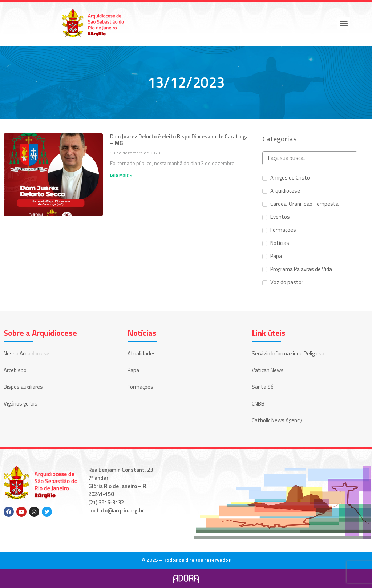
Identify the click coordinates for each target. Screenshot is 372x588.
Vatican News (268, 370)
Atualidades (142, 353)
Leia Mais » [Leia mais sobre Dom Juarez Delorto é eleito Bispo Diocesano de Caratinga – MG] (121, 175)
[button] (344, 23)
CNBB (258, 404)
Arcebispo (15, 370)
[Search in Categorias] (310, 158)
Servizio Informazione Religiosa (288, 353)
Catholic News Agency (277, 420)
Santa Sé (263, 387)
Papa (133, 370)
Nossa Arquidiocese (27, 353)
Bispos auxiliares (23, 387)
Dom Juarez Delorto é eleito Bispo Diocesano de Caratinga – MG (179, 140)
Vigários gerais (21, 404)
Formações (140, 387)
